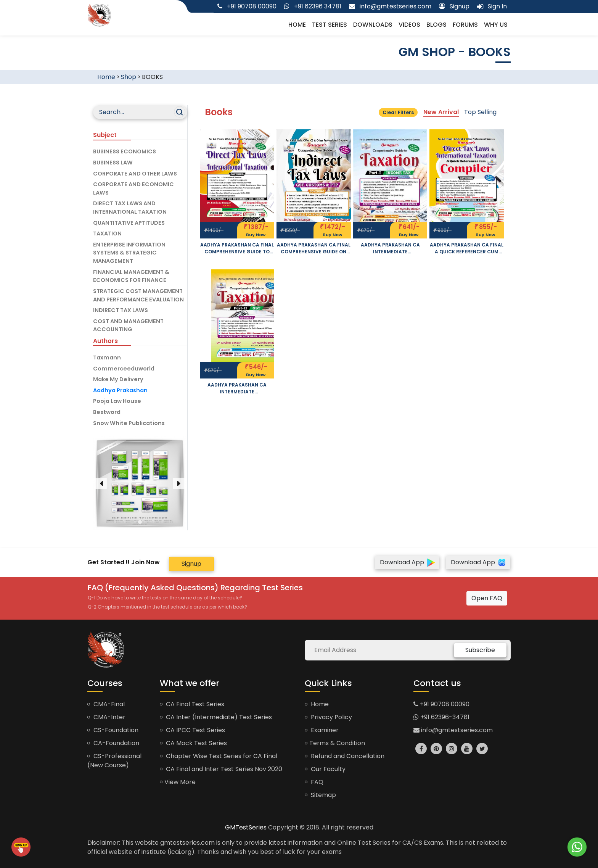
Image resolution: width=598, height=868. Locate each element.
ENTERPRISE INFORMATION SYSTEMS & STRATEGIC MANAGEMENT (129, 253)
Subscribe (480, 650)
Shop (129, 77)
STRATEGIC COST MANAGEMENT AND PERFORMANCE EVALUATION (138, 295)
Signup (191, 564)
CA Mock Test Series (193, 743)
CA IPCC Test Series (192, 730)
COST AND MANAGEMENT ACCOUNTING (128, 325)
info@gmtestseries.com (453, 730)
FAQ (314, 782)
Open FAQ (487, 598)
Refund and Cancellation (345, 756)
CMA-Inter (106, 717)
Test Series (330, 25)
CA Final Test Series (192, 704)
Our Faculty (325, 769)
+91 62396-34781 (441, 717)
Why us (496, 25)
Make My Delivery (118, 379)
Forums (465, 25)
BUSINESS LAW (113, 163)
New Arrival (441, 112)
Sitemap (320, 795)
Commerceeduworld (124, 369)
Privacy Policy (328, 717)
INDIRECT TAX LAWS (121, 310)
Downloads (373, 25)
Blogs (436, 25)
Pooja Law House (117, 401)
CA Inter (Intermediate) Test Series (216, 717)
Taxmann (107, 358)
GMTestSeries (246, 827)
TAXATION (107, 234)
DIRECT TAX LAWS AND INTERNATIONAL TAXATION (130, 208)
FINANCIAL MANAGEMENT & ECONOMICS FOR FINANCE (131, 276)
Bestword (107, 412)
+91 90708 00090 (441, 704)
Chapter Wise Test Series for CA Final (219, 756)
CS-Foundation (113, 730)
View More (178, 782)
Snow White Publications (129, 423)
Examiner (322, 730)
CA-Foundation (113, 743)
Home (297, 25)
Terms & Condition (335, 743)
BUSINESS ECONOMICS (125, 151)
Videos (409, 25)
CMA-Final (106, 704)
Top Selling (480, 112)
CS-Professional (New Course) (114, 761)
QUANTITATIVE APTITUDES (129, 223)
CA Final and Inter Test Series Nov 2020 (221, 769)
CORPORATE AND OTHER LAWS (135, 174)
